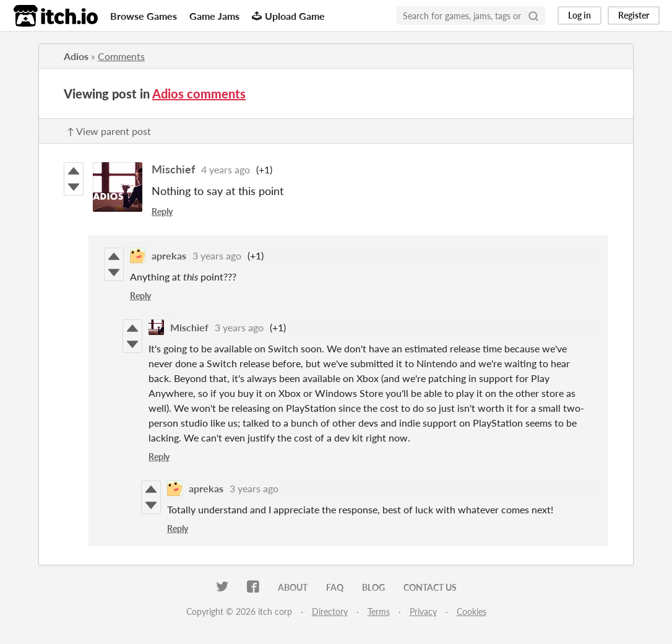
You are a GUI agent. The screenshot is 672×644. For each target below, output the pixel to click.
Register (634, 15)
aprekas (169, 255)
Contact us (430, 587)
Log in (579, 15)
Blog (373, 587)
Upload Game (288, 16)
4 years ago (226, 169)
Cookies (472, 611)
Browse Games (144, 16)
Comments (121, 56)
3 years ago (217, 255)
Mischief (173, 169)
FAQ (335, 587)
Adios (76, 56)
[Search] (533, 15)
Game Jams (214, 16)
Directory (330, 611)
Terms (379, 611)
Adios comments (199, 94)
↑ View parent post (109, 131)
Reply (162, 211)
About (293, 587)
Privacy (423, 611)
